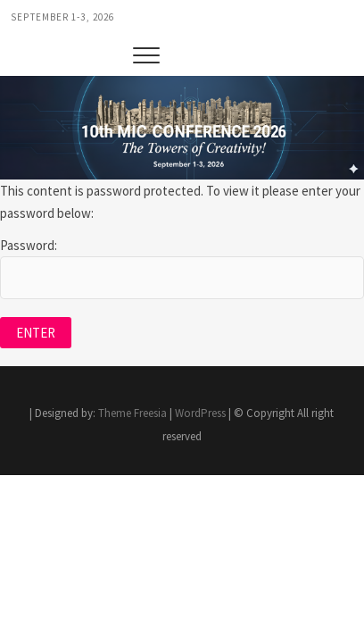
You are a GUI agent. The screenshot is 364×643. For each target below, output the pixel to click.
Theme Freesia (132, 413)
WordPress (200, 413)
